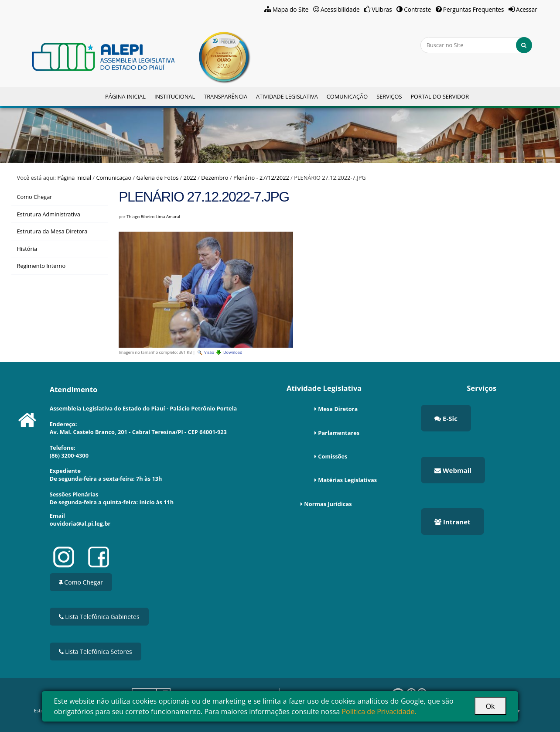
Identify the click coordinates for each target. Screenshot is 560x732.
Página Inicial (125, 96)
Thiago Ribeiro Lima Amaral (153, 217)
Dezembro (215, 178)
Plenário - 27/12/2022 (261, 178)
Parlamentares (339, 433)
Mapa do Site (291, 9)
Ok (490, 706)
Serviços (389, 96)
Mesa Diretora (338, 409)
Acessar (527, 9)
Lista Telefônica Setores (96, 652)
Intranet (452, 522)
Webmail (453, 470)
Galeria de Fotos (158, 178)
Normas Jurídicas (328, 504)
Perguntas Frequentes (474, 9)
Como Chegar (81, 582)
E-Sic (446, 418)
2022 (190, 178)
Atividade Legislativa (287, 96)
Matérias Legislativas (347, 480)
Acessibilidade (340, 9)
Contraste (417, 9)
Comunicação (347, 96)
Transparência (225, 96)
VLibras (382, 9)
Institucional (175, 96)
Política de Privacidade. (379, 711)
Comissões (333, 456)
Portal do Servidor (440, 96)
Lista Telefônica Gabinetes (99, 617)
